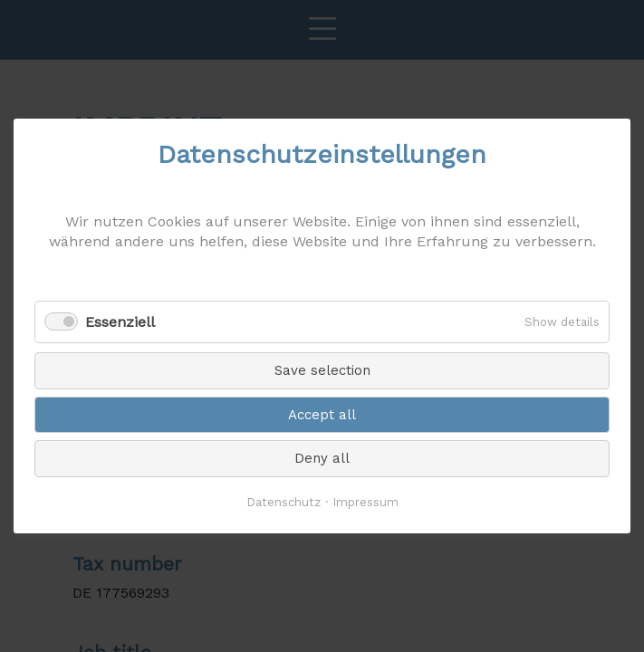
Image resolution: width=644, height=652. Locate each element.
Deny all (322, 458)
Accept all (322, 415)
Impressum (365, 502)
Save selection (322, 370)
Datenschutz (284, 502)
